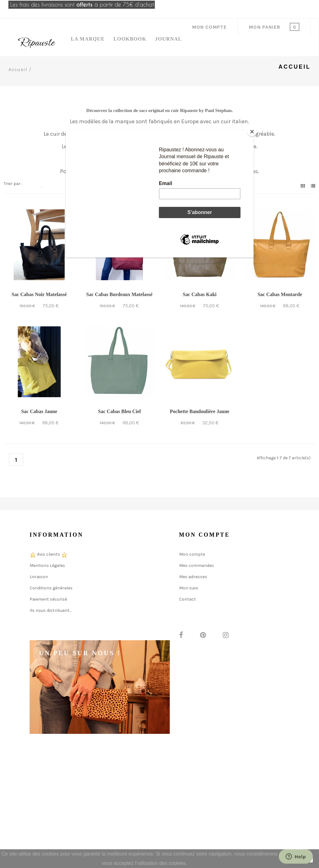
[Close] (252, 132)
